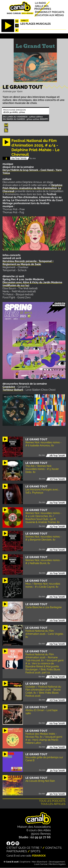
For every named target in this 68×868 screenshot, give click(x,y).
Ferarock (39, 856)
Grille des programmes (43, 7)
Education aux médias (49, 15)
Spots (35, 851)
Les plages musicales (36, 24)
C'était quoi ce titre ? (24, 848)
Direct (25, 21)
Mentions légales (57, 864)
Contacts (53, 848)
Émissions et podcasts (50, 12)
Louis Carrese (41, 864)
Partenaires (17, 851)
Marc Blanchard (39, 862)
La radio (40, 3)
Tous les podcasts (52, 801)
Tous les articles (53, 804)
